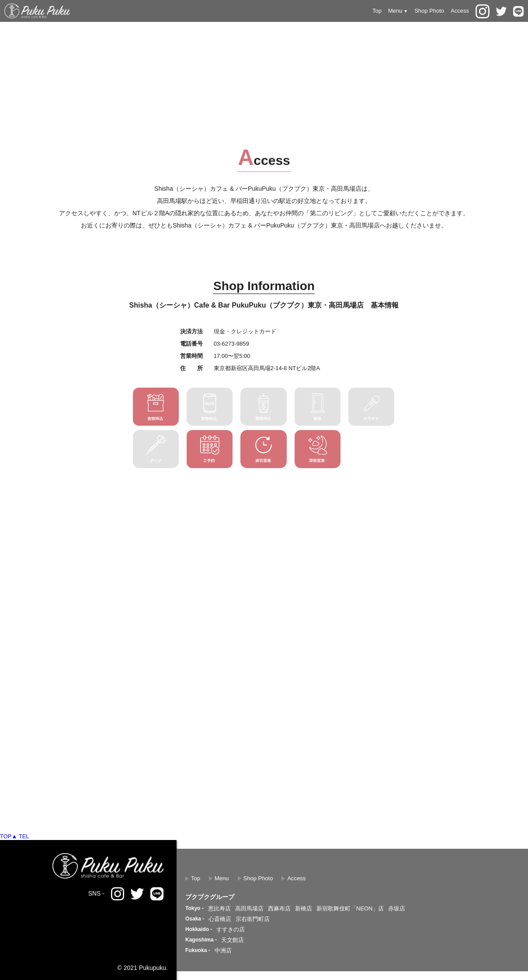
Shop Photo (429, 11)
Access (460, 11)
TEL (24, 836)
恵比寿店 (219, 908)
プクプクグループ (210, 897)
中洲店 (223, 950)
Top (377, 11)
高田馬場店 (249, 908)
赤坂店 (397, 908)
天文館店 (233, 940)
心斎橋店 (220, 919)
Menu (222, 878)
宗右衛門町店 (253, 919)
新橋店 (304, 908)
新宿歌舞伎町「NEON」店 (350, 908)
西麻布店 (279, 908)
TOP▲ (9, 836)
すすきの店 (231, 929)
